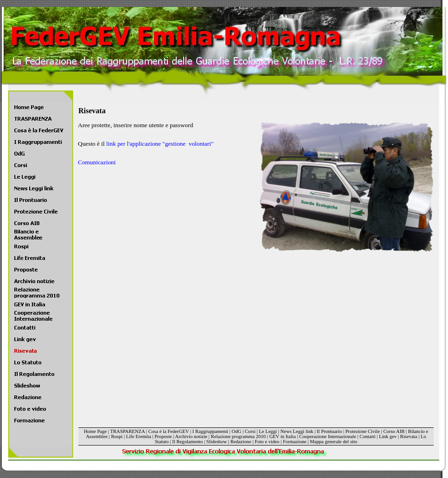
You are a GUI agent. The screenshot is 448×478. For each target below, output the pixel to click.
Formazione (295, 442)
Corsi (250, 431)
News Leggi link (297, 431)
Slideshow (217, 442)
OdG (237, 431)
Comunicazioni (97, 162)
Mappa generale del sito (333, 442)
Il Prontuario (329, 431)
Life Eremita (139, 436)
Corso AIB (394, 431)
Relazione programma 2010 (238, 436)
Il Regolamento (187, 442)
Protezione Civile (363, 431)
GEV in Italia (282, 436)
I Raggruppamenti (210, 431)
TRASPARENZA (127, 431)
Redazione (241, 442)
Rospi (117, 436)
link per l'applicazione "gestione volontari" (160, 144)
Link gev (388, 436)
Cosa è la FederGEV (169, 431)
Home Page (95, 431)
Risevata (409, 436)
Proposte (163, 436)
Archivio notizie (192, 436)
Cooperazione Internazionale (328, 436)
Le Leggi (268, 431)
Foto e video (267, 442)
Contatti (367, 436)
